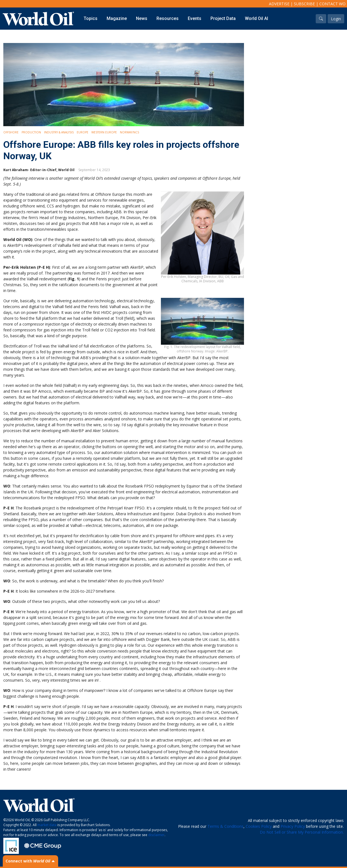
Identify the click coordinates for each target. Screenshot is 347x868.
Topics (91, 18)
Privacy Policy (293, 826)
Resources (168, 18)
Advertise (279, 4)
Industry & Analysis (59, 132)
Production (31, 132)
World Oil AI (256, 18)
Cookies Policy (259, 826)
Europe (83, 132)
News (142, 18)
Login (336, 19)
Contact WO (332, 4)
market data (47, 825)
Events (195, 18)
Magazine (117, 18)
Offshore (11, 132)
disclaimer (156, 835)
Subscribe (304, 4)
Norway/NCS (129, 132)
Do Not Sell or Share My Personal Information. (302, 832)
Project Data (223, 18)
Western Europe (104, 132)
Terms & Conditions (225, 826)
